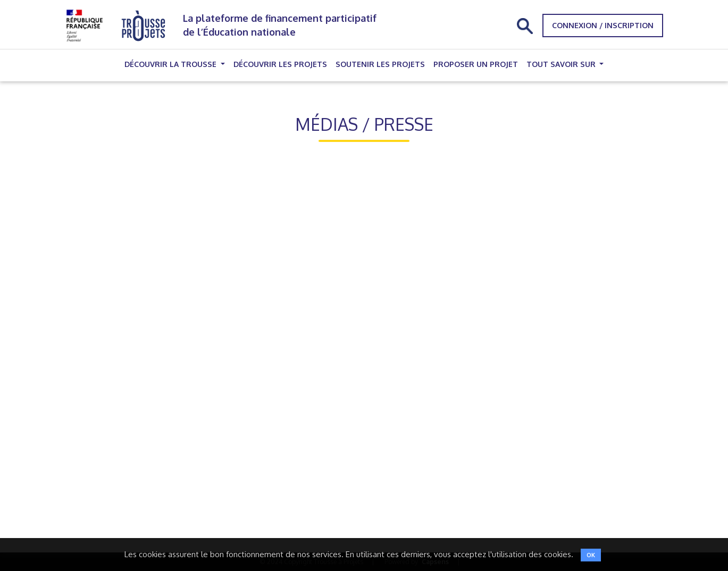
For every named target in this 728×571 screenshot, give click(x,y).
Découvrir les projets (280, 64)
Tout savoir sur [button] (562, 64)
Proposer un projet (476, 64)
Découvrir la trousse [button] (171, 64)
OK (591, 555)
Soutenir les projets (380, 64)
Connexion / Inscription (603, 25)
